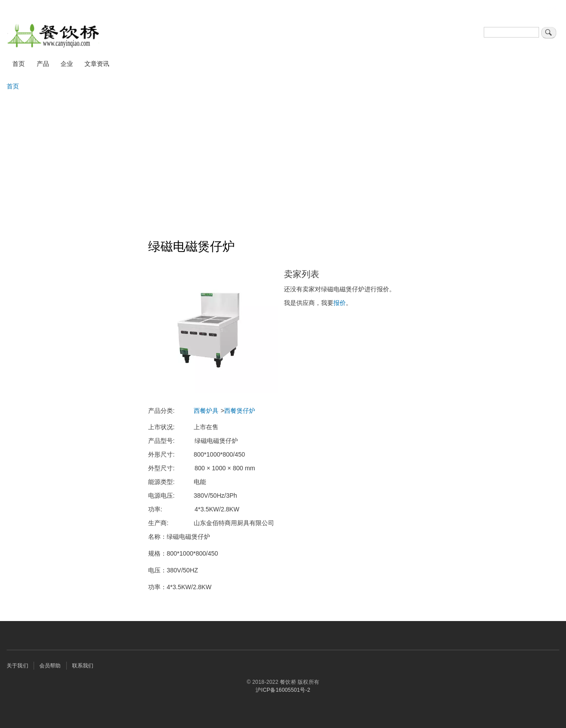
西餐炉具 (206, 411)
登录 (551, 9)
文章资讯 (97, 64)
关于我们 (17, 666)
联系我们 (83, 666)
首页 (19, 64)
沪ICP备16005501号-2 (283, 690)
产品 (43, 64)
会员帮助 (50, 666)
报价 (340, 303)
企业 (67, 64)
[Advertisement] (283, 160)
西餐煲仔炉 (240, 411)
